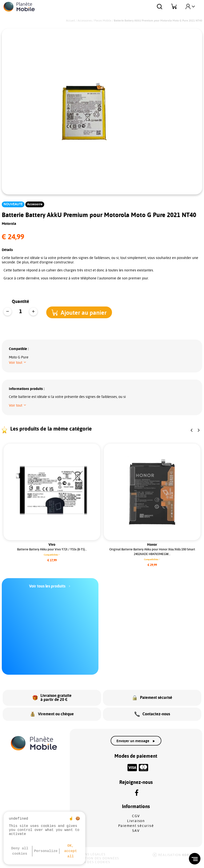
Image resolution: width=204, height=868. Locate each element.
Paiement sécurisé (136, 826)
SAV (136, 831)
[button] (82, 312)
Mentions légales (88, 854)
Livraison (136, 821)
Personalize (46, 851)
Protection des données (95, 858)
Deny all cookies (20, 851)
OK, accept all (71, 851)
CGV (136, 816)
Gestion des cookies (90, 862)
